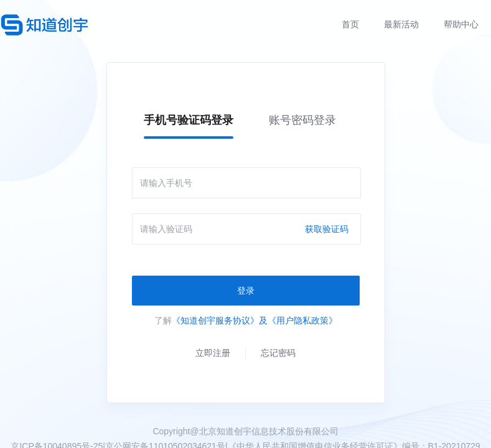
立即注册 (213, 353)
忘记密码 (278, 353)
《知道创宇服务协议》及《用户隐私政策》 (255, 320)
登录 (246, 291)
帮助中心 (461, 24)
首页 (350, 24)
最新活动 (401, 24)
